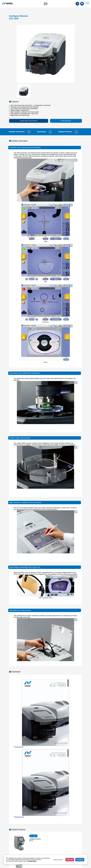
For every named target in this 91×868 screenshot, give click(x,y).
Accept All (80, 860)
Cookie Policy (32, 861)
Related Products (68, 132)
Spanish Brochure (19, 817)
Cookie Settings (58, 860)
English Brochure (19, 747)
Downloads (44, 132)
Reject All (70, 860)
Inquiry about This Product (29, 121)
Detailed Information (20, 132)
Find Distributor (66, 121)
